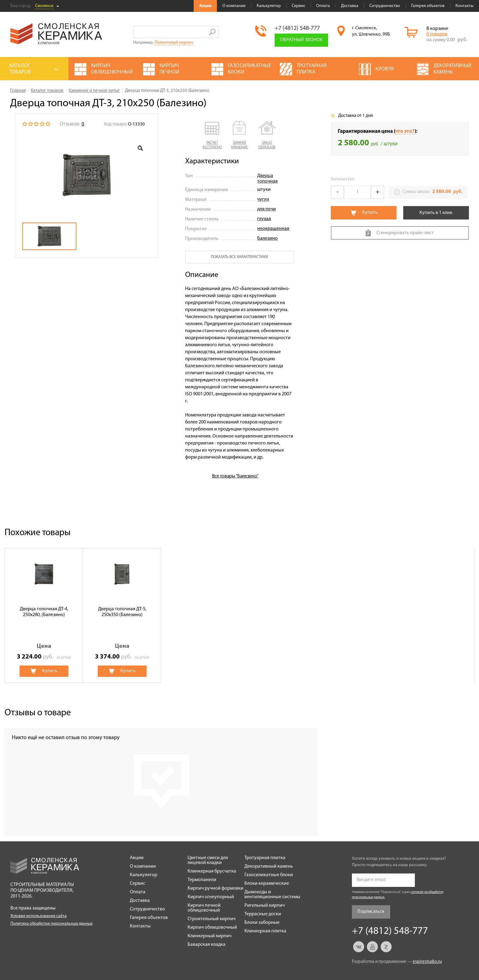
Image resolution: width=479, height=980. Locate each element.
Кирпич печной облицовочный (204, 908)
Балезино (267, 238)
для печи (267, 209)
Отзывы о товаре (38, 713)
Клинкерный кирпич (210, 936)
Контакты (464, 6)
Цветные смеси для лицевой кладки (208, 860)
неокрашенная (273, 229)
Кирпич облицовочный (212, 927)
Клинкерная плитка (265, 931)
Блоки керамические (267, 884)
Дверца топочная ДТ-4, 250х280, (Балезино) (44, 612)
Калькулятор (269, 6)
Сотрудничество (385, 6)
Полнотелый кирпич (174, 43)
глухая (264, 219)
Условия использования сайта (38, 916)
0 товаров (437, 34)
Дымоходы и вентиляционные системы (272, 895)
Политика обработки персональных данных (51, 924)
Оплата (323, 6)
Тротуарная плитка (265, 858)
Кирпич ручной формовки (216, 888)
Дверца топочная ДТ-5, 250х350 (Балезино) (122, 612)
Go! (212, 32)
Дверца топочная (267, 179)
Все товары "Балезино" (235, 476)
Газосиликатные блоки (269, 875)
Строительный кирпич (212, 919)
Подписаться (371, 912)
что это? (405, 131)
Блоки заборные (262, 923)
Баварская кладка (207, 945)
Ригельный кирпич (265, 906)
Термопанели (202, 880)
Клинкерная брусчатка (212, 871)
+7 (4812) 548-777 (297, 28)
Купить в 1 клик (436, 213)
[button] (212, 136)
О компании (234, 6)
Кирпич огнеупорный (211, 897)
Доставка (350, 6)
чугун (263, 199)
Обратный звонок (301, 40)
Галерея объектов (428, 6)
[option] (86, 175)
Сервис (298, 6)
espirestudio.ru (427, 962)
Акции (205, 6)
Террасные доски (263, 914)
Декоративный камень (269, 866)
